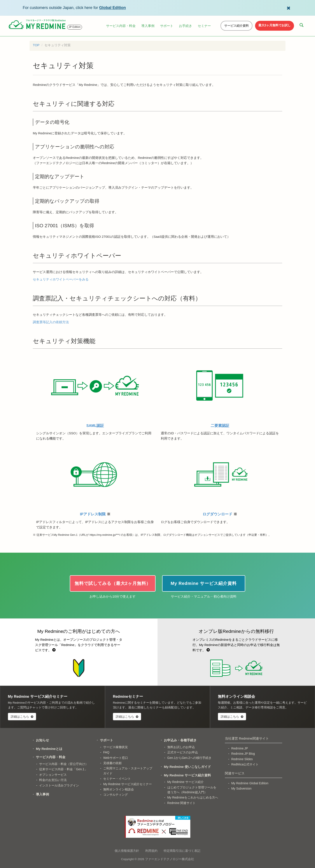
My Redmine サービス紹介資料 (187, 775)
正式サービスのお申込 (183, 752)
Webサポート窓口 (116, 758)
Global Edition (112, 8)
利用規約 (151, 851)
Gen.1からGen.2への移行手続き (189, 758)
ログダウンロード (220, 480)
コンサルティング (115, 795)
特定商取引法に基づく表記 (182, 851)
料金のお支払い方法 (53, 780)
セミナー (204, 26)
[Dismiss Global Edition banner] (289, 8)
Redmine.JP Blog (243, 754)
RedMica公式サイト (245, 764)
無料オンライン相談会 (119, 789)
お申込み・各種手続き (180, 740)
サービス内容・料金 (121, 26)
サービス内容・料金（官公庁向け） (64, 764)
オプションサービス (53, 775)
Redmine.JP (240, 748)
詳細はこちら (22, 717)
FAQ (106, 752)
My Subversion (241, 788)
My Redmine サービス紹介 (185, 782)
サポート (167, 26)
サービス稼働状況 (115, 747)
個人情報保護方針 (127, 851)
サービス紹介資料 (236, 26)
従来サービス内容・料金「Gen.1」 (63, 769)
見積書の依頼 (112, 763)
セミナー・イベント (117, 779)
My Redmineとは (49, 749)
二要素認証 (220, 391)
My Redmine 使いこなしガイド (187, 767)
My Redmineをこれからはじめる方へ (193, 797)
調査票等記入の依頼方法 (51, 322)
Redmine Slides (242, 759)
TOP (36, 45)
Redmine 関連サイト (182, 803)
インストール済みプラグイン (59, 785)
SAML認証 (95, 391)
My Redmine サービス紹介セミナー (128, 784)
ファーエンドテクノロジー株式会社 (170, 859)
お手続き (185, 26)
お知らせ (42, 740)
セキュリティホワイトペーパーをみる (61, 279)
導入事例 (148, 26)
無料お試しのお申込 (181, 747)
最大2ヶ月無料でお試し (275, 25)
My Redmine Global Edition (250, 783)
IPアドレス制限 (95, 480)
